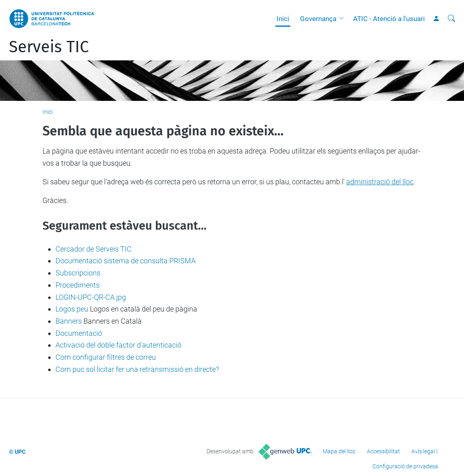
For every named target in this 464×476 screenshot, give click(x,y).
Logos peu (72, 309)
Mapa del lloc (339, 451)
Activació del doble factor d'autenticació (118, 345)
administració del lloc (380, 182)
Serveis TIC (49, 47)
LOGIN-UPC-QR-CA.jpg (91, 297)
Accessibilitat (383, 451)
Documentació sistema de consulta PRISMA (126, 261)
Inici (283, 19)
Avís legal (423, 451)
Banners (69, 321)
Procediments (78, 285)
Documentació (79, 333)
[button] (343, 19)
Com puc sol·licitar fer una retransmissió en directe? (137, 369)
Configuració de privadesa (405, 466)
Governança (318, 19)
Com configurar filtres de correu (106, 357)
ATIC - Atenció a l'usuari (389, 19)
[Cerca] (451, 19)
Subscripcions (78, 273)
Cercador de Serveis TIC (94, 249)
